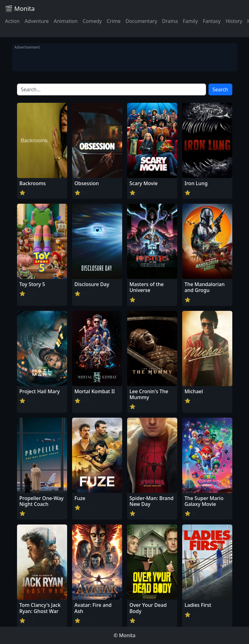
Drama (170, 21)
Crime (114, 21)
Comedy (92, 21)
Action (12, 21)
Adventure (36, 21)
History (234, 21)
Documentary (141, 21)
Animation (66, 21)
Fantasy (212, 21)
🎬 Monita (20, 9)
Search (220, 89)
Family (190, 21)
